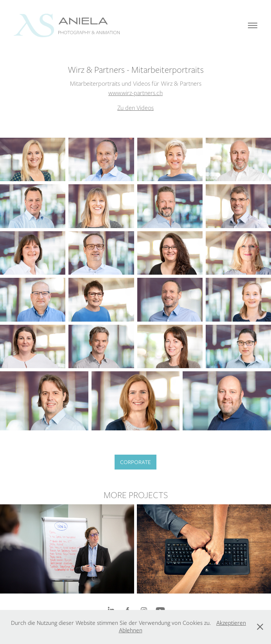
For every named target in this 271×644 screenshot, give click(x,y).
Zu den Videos (135, 108)
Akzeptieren (231, 623)
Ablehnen (131, 630)
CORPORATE (135, 462)
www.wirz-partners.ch (135, 93)
